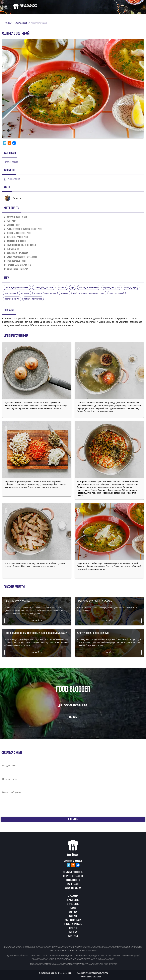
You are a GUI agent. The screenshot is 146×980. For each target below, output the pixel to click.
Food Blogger (45, 973)
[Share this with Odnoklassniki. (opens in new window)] (9, 143)
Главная (8, 23)
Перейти (37, 621)
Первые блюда (21, 23)
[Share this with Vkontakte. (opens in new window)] (14, 143)
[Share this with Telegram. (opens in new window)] (5, 143)
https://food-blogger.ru (49, 947)
